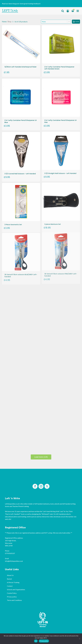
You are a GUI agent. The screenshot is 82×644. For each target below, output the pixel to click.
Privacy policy (12, 597)
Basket (9, 579)
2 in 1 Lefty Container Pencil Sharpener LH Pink (60, 119)
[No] (80, 639)
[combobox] (54, 22)
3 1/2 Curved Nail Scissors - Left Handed (20, 170)
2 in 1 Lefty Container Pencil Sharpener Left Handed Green (59, 68)
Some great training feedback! (30, 4)
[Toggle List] (69, 22)
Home (4, 22)
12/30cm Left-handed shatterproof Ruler (20, 67)
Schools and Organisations (16, 589)
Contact (10, 586)
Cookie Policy (12, 593)
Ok (36, 641)
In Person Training (13, 582)
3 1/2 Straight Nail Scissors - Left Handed (60, 168)
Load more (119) (41, 457)
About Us (10, 575)
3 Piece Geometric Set (13, 217)
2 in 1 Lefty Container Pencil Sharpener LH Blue (21, 120)
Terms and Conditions (14, 600)
